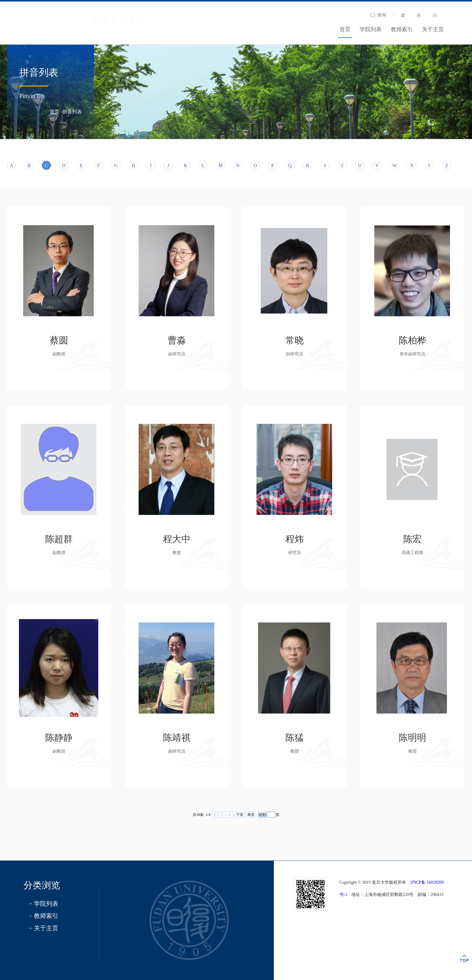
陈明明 (412, 738)
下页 (240, 815)
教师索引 (402, 29)
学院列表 (371, 29)
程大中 (177, 539)
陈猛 (295, 738)
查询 (382, 15)
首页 (345, 29)
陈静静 (59, 738)
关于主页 (433, 29)
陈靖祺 (177, 738)
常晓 (295, 340)
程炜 (295, 539)
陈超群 (59, 539)
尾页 (251, 815)
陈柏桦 (412, 340)
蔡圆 (59, 340)
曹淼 (177, 340)
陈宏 (412, 539)
